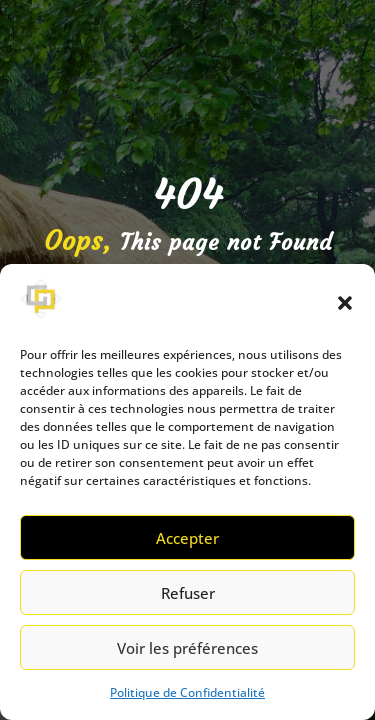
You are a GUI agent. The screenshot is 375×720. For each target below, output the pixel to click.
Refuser (188, 593)
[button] (345, 303)
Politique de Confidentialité (187, 692)
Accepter (187, 538)
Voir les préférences (187, 648)
